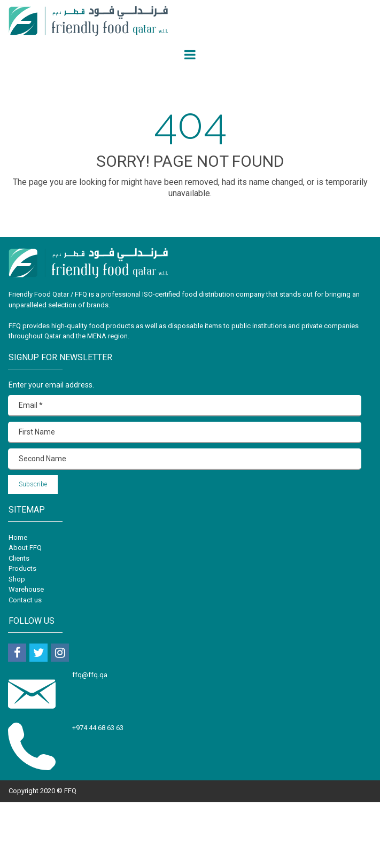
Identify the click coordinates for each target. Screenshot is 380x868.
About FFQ (25, 548)
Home (18, 537)
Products (22, 568)
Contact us (25, 600)
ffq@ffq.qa (91, 675)
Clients (19, 558)
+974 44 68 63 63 (98, 728)
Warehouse (26, 589)
